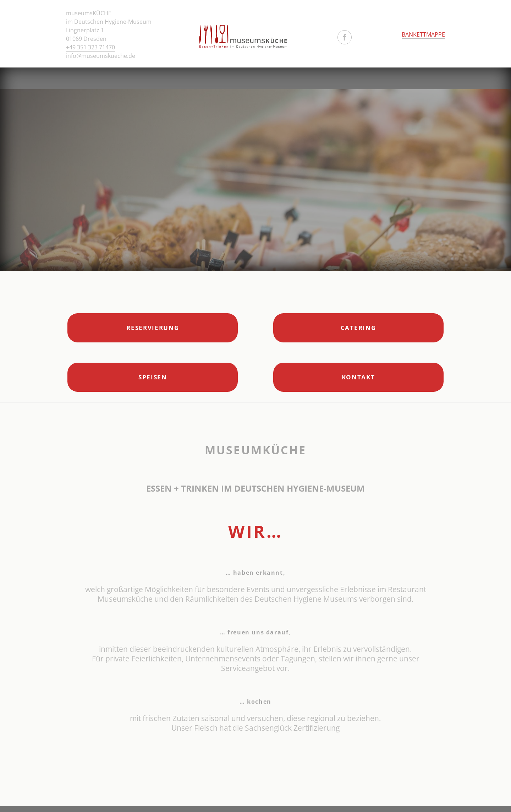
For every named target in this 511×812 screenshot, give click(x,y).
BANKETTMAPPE (423, 34)
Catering (358, 328)
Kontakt (358, 377)
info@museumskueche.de (101, 56)
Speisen (153, 377)
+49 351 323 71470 (90, 47)
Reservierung (153, 328)
